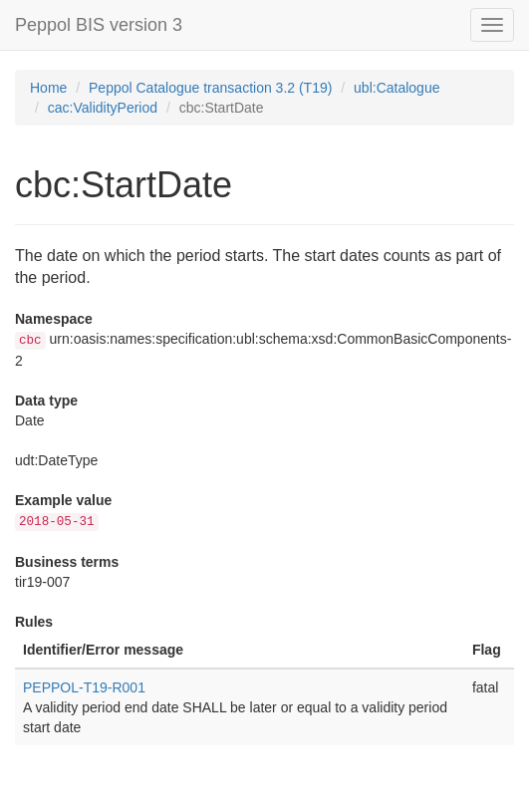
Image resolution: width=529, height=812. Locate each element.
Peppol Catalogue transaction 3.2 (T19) (210, 88)
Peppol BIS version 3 (99, 25)
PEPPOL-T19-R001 (84, 687)
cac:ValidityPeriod (103, 108)
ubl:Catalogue (397, 88)
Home (48, 88)
